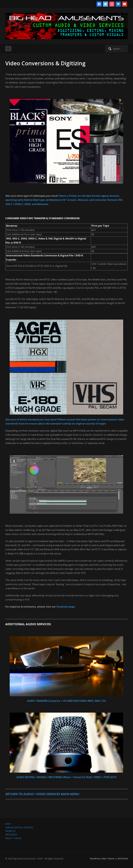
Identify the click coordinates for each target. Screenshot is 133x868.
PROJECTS (10, 831)
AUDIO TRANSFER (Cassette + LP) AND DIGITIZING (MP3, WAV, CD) (66, 701)
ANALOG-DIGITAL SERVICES (19, 827)
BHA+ (8, 824)
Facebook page (66, 607)
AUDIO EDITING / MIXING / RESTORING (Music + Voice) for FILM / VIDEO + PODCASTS (66, 777)
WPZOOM (123, 859)
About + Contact (13, 838)
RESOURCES (11, 835)
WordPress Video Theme (102, 859)
